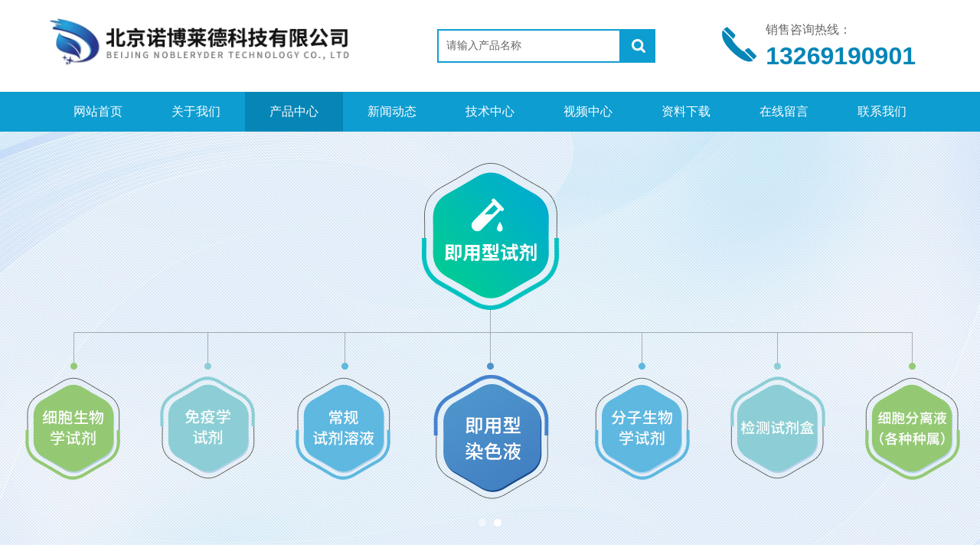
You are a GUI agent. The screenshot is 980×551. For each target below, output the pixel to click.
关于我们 (196, 111)
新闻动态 (392, 111)
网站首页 (98, 111)
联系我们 (882, 111)
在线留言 (784, 111)
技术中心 (490, 111)
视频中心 (588, 111)
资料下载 (686, 111)
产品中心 (294, 111)
